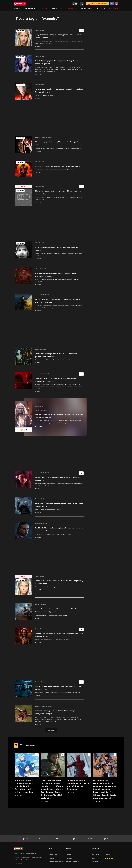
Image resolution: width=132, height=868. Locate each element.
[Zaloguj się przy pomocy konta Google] (117, 4)
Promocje (72, 9)
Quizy (44, 9)
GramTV (95, 858)
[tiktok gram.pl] (26, 839)
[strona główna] (24, 4)
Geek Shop (114, 9)
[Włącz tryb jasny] (75, 4)
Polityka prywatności (56, 862)
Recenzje (30, 9)
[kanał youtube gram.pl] (60, 839)
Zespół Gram (53, 855)
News (17, 9)
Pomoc (68, 855)
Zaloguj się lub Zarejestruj (99, 4)
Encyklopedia (87, 9)
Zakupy (108, 855)
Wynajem (101, 9)
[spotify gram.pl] (76, 839)
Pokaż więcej (51, 730)
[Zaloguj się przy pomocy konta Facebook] (112, 4)
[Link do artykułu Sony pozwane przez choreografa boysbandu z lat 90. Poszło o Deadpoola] (79, 773)
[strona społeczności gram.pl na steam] (92, 839)
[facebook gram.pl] (42, 839)
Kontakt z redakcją (72, 862)
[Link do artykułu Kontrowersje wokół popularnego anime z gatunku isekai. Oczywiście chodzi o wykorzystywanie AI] (27, 775)
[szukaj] (82, 4)
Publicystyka (58, 9)
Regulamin (52, 858)
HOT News (96, 855)
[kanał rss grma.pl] (107, 839)
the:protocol (109, 858)
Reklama (69, 858)
